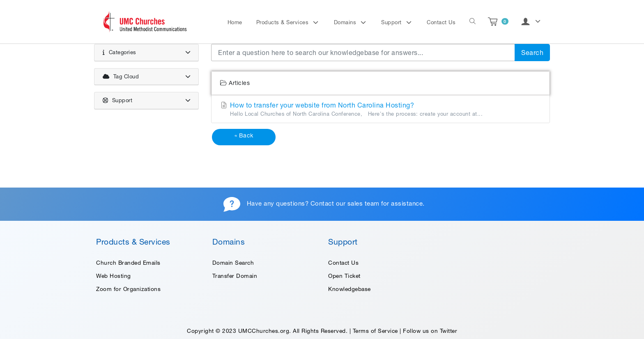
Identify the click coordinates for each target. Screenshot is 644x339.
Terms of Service (375, 331)
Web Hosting (114, 276)
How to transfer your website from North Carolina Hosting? (381, 110)
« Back (244, 135)
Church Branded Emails (128, 263)
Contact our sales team (345, 203)
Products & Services (283, 22)
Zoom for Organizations (128, 289)
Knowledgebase (350, 289)
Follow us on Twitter (430, 331)
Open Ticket (344, 276)
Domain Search (233, 263)
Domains (346, 22)
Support (392, 22)
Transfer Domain (235, 276)
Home (235, 22)
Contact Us (441, 22)
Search (532, 53)
